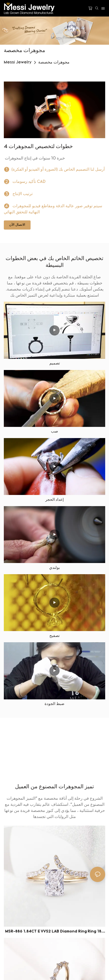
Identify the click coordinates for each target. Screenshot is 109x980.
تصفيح (54, 636)
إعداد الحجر (55, 500)
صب (54, 432)
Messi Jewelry (18, 62)
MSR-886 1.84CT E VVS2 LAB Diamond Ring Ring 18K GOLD (54, 932)
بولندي (54, 568)
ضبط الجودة (54, 704)
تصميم (55, 364)
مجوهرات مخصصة (54, 62)
